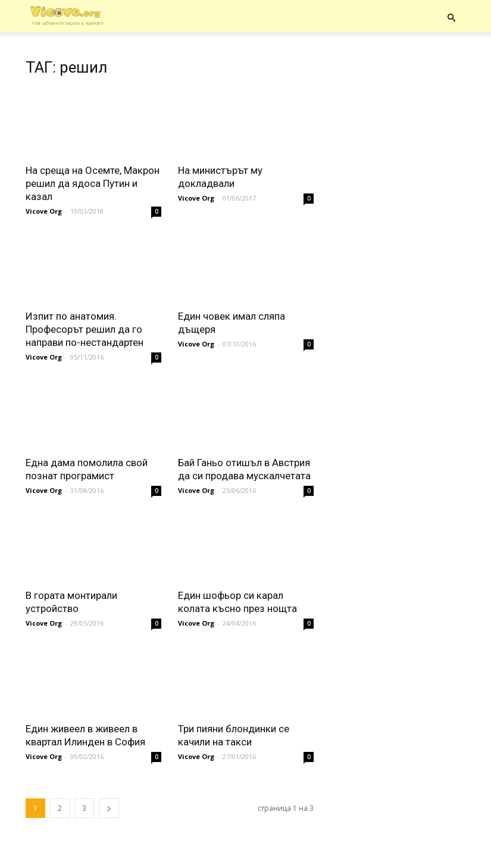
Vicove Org (44, 211)
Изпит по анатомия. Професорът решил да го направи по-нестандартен (85, 329)
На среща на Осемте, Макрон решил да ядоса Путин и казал (93, 183)
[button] (452, 18)
